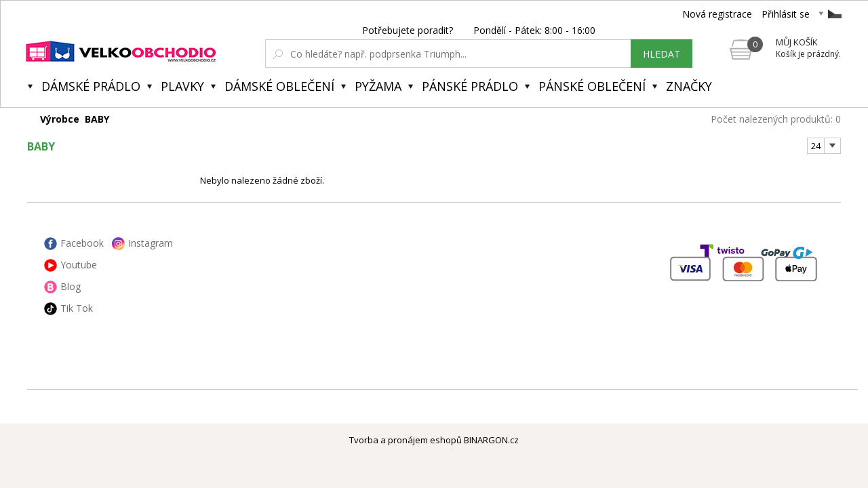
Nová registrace (717, 14)
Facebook (82, 243)
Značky (689, 86)
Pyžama (378, 86)
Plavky (182, 86)
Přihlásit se (786, 14)
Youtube (79, 265)
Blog (71, 286)
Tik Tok (77, 308)
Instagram (151, 243)
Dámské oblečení (279, 86)
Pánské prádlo (470, 86)
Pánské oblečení (592, 86)
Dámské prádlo (91, 86)
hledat (662, 54)
